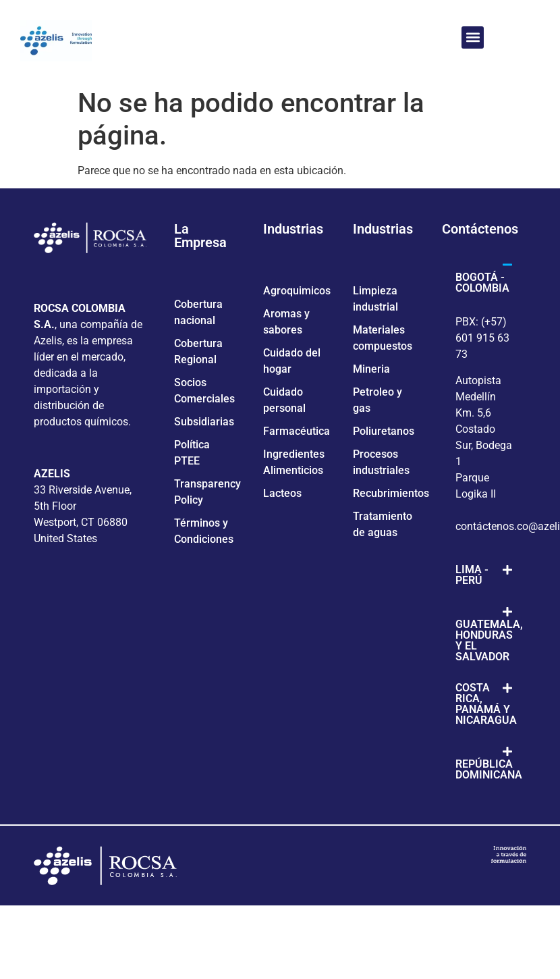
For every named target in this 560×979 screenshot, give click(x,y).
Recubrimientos (391, 493)
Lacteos (282, 493)
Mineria (371, 369)
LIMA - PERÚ (472, 575)
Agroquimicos (297, 291)
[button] (473, 37)
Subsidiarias (204, 422)
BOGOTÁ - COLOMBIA (482, 283)
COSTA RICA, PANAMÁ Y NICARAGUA (486, 704)
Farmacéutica (297, 431)
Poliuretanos (384, 431)
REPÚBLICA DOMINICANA (489, 769)
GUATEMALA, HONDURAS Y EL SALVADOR (489, 640)
